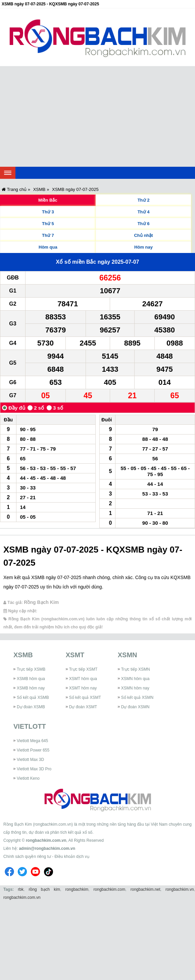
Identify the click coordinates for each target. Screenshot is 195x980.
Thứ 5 (48, 224)
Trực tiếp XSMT (83, 669)
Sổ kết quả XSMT (85, 698)
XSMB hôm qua (31, 679)
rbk (21, 889)
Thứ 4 (144, 212)
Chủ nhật (143, 235)
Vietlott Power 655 (33, 750)
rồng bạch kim (44, 889)
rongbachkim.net (145, 889)
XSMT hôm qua (83, 679)
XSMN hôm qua (135, 679)
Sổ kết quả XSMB (33, 698)
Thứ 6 (144, 224)
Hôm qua (48, 247)
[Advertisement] (97, 116)
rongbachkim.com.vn (46, 840)
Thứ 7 (48, 235)
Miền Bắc (48, 200)
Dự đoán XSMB (31, 707)
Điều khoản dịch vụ (72, 857)
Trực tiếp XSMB (31, 669)
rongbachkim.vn (180, 889)
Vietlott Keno (28, 778)
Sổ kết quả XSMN (137, 698)
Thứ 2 (144, 200)
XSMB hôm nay (31, 688)
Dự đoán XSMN (135, 707)
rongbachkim (77, 889)
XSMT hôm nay (83, 688)
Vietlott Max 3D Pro (34, 769)
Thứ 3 (48, 212)
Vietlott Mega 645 (32, 741)
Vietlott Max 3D (30, 760)
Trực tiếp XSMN (136, 669)
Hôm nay (143, 247)
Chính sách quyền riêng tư (27, 857)
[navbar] (8, 173)
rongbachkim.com (110, 889)
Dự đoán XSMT (83, 707)
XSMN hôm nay (135, 688)
